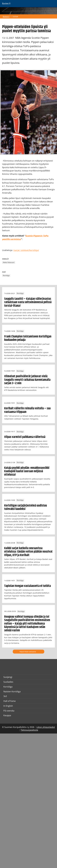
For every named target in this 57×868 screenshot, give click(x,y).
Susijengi (8, 677)
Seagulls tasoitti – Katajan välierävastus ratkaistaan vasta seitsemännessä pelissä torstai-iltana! (28, 302)
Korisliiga (6, 276)
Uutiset (15, 17)
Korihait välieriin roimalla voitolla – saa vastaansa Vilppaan (27, 410)
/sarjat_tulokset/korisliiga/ (26, 250)
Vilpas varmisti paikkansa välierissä (25, 437)
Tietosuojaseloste (29, 730)
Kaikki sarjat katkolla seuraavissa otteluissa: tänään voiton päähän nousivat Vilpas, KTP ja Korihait (28, 552)
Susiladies (8, 682)
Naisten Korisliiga (12, 692)
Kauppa (7, 715)
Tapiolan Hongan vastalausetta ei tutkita (28, 586)
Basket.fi (6, 17)
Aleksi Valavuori (9, 262)
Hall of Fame (10, 701)
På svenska (9, 711)
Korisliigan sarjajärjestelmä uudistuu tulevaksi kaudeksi (26, 507)
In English (8, 706)
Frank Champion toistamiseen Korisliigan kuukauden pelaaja (28, 338)
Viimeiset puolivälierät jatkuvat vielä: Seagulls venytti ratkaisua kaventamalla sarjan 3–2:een (27, 380)
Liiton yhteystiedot (46, 727)
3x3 (5, 696)
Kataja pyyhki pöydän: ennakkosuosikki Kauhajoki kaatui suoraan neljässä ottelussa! (27, 471)
